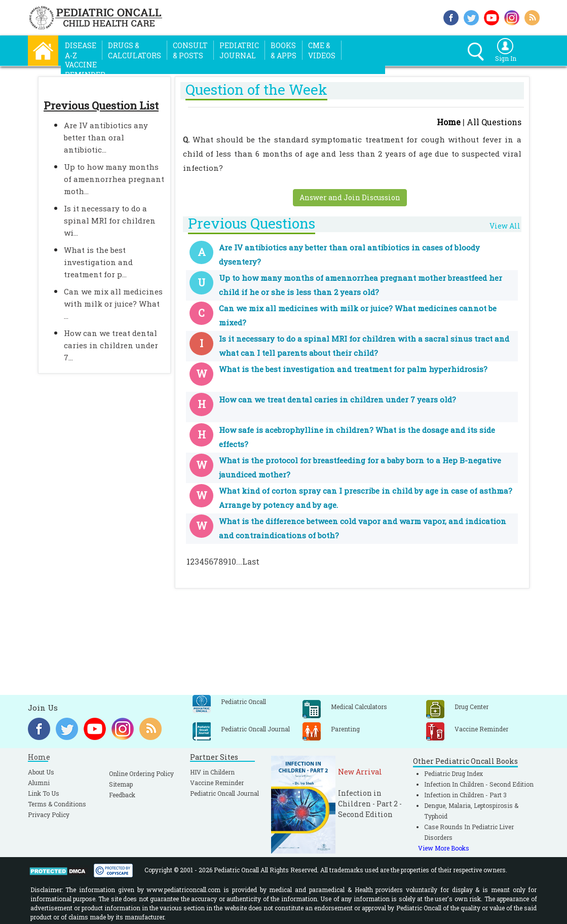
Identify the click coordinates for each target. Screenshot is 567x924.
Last (251, 561)
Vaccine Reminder (217, 783)
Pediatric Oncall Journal (224, 793)
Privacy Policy (49, 815)
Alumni (39, 783)
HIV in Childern (212, 772)
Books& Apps (283, 50)
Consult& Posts (190, 50)
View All (505, 226)
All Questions (494, 122)
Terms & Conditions (57, 804)
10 (232, 561)
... (239, 561)
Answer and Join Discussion (350, 197)
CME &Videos (322, 50)
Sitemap (121, 784)
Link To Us (44, 793)
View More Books (444, 848)
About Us (41, 772)
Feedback (122, 795)
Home (449, 122)
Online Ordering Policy (141, 773)
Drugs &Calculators (135, 50)
